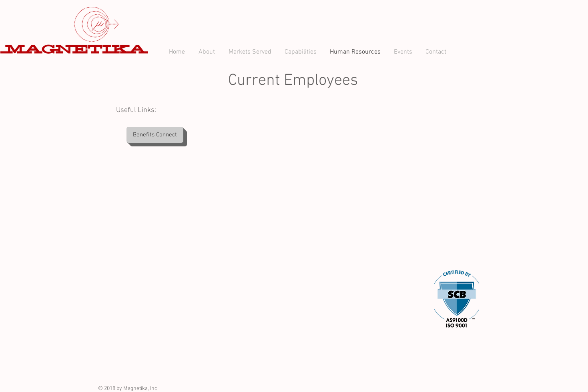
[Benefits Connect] (155, 135)
